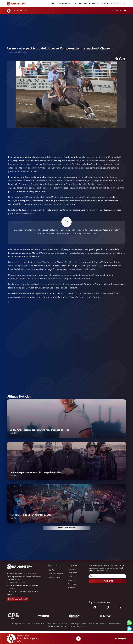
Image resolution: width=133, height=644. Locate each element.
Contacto (116, 4)
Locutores (77, 4)
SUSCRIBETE (107, 581)
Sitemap (72, 588)
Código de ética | (19, 624)
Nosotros (72, 584)
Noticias (105, 4)
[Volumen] (122, 639)
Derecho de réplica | (60, 624)
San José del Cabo (57, 574)
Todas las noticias (66, 528)
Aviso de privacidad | (78, 624)
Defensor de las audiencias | (39, 624)
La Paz (52, 570)
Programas (64, 4)
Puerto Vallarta (55, 578)
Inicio (54, 4)
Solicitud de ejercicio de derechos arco (104, 624)
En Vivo (117, 11)
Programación (92, 4)
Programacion (74, 573)
